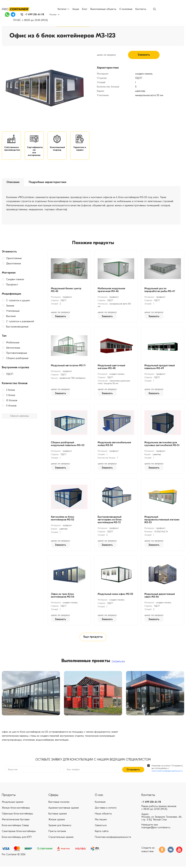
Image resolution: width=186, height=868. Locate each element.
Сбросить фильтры (19, 417)
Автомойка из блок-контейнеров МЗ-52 (63, 519)
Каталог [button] (64, 9)
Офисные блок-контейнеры (17, 815)
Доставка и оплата (106, 809)
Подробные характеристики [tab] (47, 183)
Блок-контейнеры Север (15, 827)
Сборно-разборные (17, 359)
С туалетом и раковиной (20, 322)
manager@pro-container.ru (156, 829)
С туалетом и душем (18, 301)
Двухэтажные (14, 264)
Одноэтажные (14, 259)
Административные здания (64, 809)
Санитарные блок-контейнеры (19, 833)
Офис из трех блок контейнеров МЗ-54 (63, 596)
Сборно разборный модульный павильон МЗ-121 (68, 445)
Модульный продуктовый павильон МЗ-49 (160, 368)
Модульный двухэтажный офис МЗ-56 (160, 596)
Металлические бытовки (16, 821)
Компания (100, 803)
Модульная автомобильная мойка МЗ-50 (114, 445)
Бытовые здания (58, 815)
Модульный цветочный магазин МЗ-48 (111, 368)
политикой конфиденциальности (167, 772)
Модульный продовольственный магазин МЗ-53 (162, 520)
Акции (76, 9)
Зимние (10, 306)
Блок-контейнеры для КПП (17, 839)
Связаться (101, 827)
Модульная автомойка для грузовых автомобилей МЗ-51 (162, 445)
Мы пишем (101, 821)
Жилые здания (57, 821)
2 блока (11, 391)
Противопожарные (17, 354)
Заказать (144, 55)
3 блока (11, 396)
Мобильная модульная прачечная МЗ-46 (111, 291)
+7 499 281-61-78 (151, 803)
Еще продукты (93, 638)
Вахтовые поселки (59, 803)
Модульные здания (13, 803)
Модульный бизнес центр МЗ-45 (66, 291)
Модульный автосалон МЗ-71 (68, 366)
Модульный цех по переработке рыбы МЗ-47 (160, 291)
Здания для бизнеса (60, 827)
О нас (99, 796)
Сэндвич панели (15, 280)
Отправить (133, 771)
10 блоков (12, 401)
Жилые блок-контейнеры (16, 809)
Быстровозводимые (17, 327)
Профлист (12, 285)
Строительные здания (61, 839)
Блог (85, 9)
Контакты (141, 9)
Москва (53, 15)
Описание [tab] (13, 183)
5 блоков (11, 406)
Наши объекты (103, 815)
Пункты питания (57, 833)
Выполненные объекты (103, 9)
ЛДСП (10, 375)
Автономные (13, 349)
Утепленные (13, 312)
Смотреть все (118, 662)
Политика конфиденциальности (113, 839)
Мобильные (13, 343)
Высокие (11, 317)
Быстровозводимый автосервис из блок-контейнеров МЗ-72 (110, 520)
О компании (126, 9)
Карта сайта (102, 833)
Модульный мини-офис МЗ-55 (115, 595)
